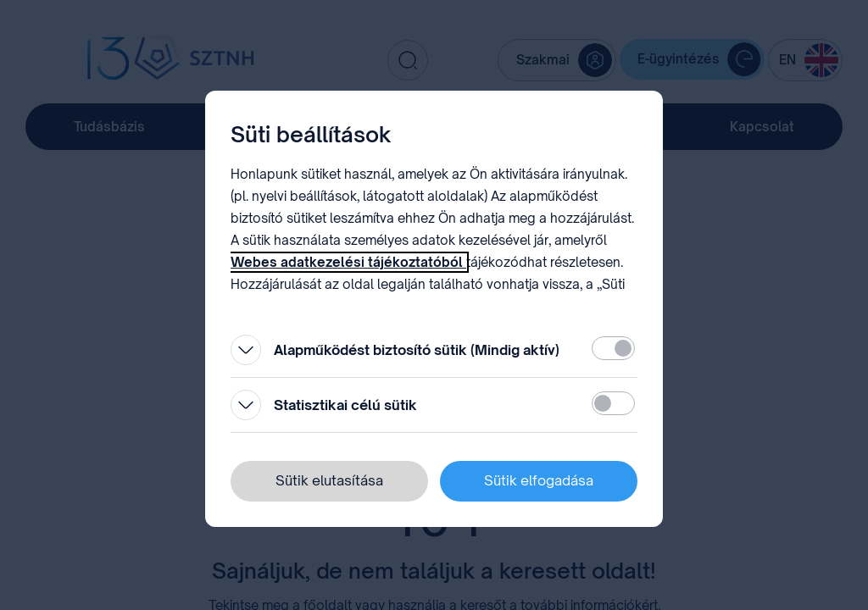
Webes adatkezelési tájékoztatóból (348, 262)
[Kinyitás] (246, 350)
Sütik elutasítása (329, 480)
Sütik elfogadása (539, 480)
